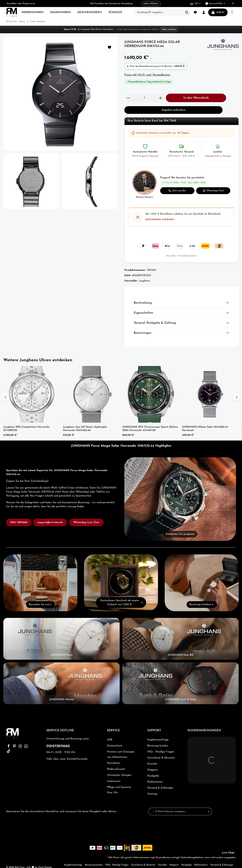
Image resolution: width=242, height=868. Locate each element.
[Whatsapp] (26, 741)
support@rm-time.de (50, 516)
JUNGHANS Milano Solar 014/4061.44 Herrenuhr (205, 422)
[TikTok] (9, 746)
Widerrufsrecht (116, 763)
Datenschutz (114, 739)
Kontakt (152, 757)
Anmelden (12, 4)
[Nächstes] (236, 391)
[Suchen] (187, 12)
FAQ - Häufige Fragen (161, 745)
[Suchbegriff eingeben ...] (158, 12)
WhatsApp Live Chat (86, 516)
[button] (181, 185)
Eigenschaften (143, 306)
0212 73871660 (19, 516)
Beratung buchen (158, 739)
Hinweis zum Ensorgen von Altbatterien (120, 748)
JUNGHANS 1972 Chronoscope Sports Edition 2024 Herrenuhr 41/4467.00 (150, 422)
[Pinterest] (15, 741)
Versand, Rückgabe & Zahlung (155, 316)
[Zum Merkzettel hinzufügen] (109, 47)
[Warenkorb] (218, 12)
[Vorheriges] (6, 391)
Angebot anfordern (173, 110)
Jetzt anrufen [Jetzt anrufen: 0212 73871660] (177, 191)
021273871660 (58, 740)
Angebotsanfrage (158, 733)
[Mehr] (232, 12)
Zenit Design (45, 861)
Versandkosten (163, 851)
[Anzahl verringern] (128, 98)
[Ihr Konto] (204, 12)
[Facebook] (9, 741)
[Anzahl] (144, 98)
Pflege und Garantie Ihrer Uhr (119, 783)
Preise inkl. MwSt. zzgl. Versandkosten (147, 75)
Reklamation (155, 775)
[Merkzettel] (195, 12)
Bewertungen (143, 326)
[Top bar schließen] (233, 4)
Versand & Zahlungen (160, 781)
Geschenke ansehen (160, 220)
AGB (110, 733)
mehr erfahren (151, 4)
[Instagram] (21, 741)
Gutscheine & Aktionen (161, 751)
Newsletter (113, 756)
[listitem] (145, 151)
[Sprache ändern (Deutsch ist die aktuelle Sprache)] (196, 4)
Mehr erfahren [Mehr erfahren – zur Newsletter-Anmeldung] (168, 30)
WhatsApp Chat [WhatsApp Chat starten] (213, 191)
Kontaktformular (77, 752)
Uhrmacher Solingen (119, 769)
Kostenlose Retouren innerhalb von (160, 133)
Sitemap (152, 787)
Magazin (153, 763)
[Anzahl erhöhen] (161, 98)
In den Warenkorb (196, 98)
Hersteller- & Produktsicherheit (181, 249)
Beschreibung (143, 296)
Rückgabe (153, 769)
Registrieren (30, 4)
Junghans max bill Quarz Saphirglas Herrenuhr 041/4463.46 (85, 422)
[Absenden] (209, 805)
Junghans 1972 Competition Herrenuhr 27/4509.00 (27, 422)
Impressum (113, 775)
